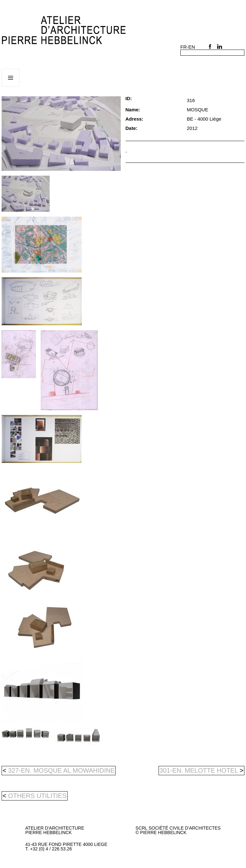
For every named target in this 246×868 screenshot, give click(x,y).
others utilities (37, 796)
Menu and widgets (11, 87)
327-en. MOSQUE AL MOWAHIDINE (59, 770)
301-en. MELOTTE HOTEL (201, 770)
